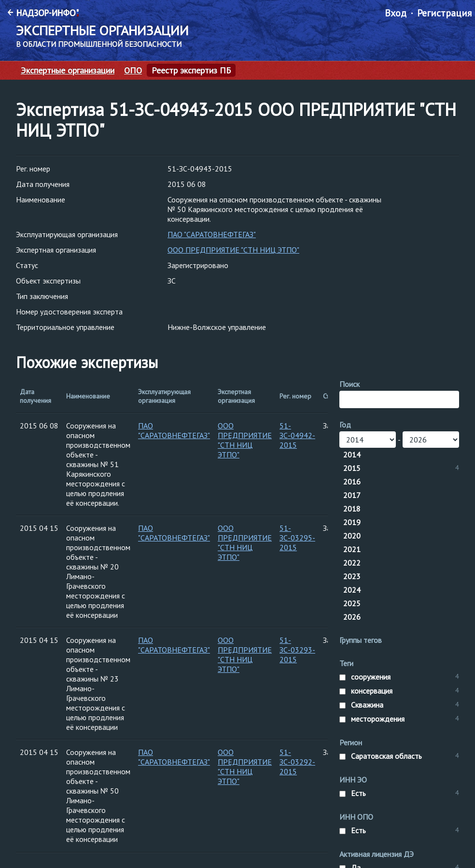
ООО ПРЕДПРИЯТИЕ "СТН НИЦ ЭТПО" (233, 250)
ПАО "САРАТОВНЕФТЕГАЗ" (212, 234)
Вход (396, 13)
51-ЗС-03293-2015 (297, 650)
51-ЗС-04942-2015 (297, 435)
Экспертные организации (68, 71)
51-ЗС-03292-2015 (297, 762)
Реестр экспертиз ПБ (191, 71)
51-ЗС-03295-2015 (297, 538)
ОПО (133, 71)
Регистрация (444, 13)
